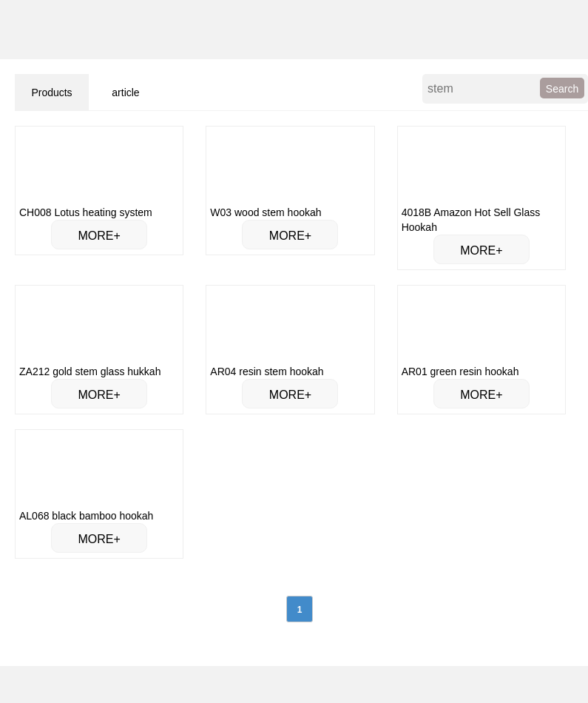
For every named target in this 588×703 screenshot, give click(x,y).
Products (51, 92)
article (125, 92)
